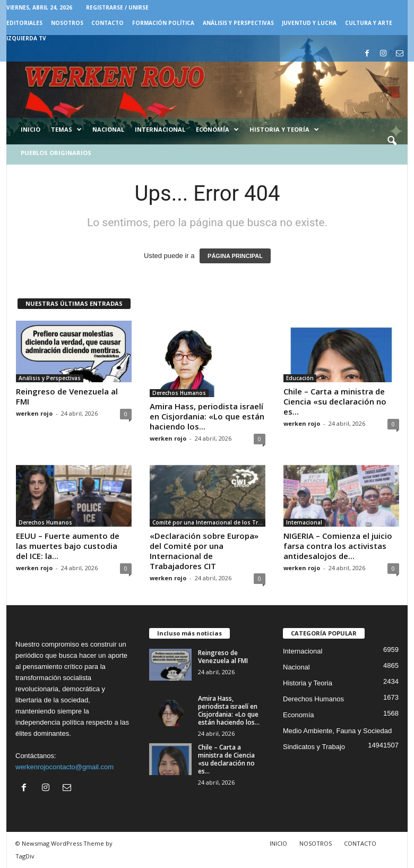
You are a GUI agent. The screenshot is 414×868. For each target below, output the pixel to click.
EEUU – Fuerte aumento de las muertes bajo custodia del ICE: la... (68, 546)
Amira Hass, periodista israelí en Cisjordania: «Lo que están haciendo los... (207, 416)
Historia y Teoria (308, 683)
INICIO (278, 843)
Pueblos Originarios (56, 153)
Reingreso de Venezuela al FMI (67, 396)
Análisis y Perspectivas (238, 23)
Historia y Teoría (284, 130)
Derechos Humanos (179, 393)
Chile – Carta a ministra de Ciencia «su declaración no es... (335, 401)
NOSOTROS (67, 23)
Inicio (31, 129)
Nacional (108, 129)
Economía (217, 130)
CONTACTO (107, 23)
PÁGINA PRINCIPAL (235, 256)
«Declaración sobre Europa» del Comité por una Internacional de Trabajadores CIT (204, 551)
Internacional (160, 129)
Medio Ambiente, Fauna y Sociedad (337, 731)
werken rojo (34, 413)
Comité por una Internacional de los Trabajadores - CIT (209, 522)
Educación (300, 378)
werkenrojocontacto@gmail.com (64, 767)
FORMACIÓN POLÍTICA (163, 23)
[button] (392, 141)
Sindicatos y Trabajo (314, 747)
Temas (66, 130)
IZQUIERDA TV (26, 38)
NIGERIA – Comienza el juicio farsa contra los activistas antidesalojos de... (338, 546)
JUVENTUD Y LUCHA (309, 23)
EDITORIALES (24, 23)
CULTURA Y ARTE (369, 23)
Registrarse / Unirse (117, 7)
